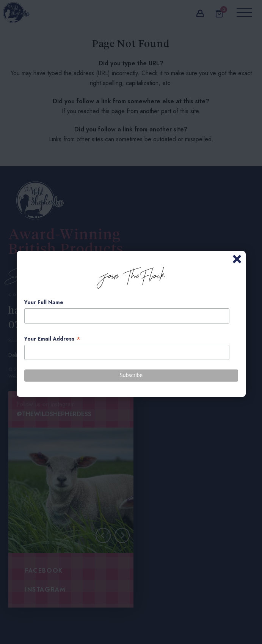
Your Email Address (53, 339)
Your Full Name (44, 302)
